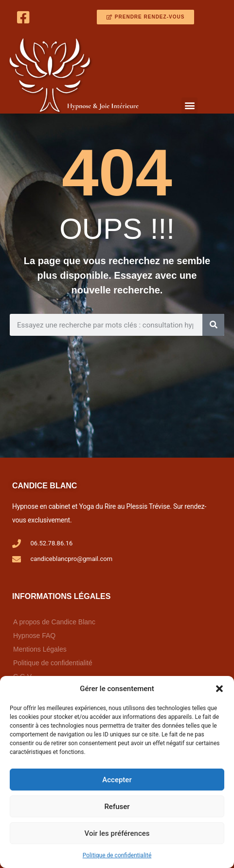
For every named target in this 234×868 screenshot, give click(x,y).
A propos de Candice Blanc (54, 622)
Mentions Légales (40, 649)
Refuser (117, 807)
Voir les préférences (117, 833)
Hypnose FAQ (34, 636)
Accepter (117, 780)
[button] (219, 689)
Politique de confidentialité (117, 855)
